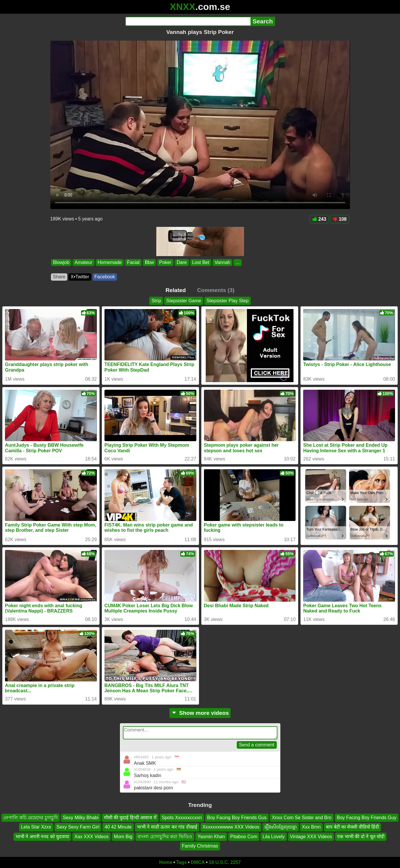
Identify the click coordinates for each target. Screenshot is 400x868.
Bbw (149, 262)
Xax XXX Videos (91, 836)
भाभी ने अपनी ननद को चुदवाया (42, 836)
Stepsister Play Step (227, 301)
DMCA (198, 862)
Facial (133, 262)
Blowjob (61, 262)
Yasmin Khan (211, 836)
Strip (156, 301)
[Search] (188, 21)
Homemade (110, 262)
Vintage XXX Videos (311, 836)
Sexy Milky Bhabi (81, 818)
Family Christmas (200, 846)
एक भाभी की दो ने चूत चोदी (361, 836)
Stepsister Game (184, 301)
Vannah (222, 262)
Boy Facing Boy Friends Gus (237, 818)
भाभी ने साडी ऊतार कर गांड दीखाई (167, 827)
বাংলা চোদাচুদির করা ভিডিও (165, 836)
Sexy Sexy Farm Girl (78, 827)
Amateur (83, 262)
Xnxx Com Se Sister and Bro (302, 818)
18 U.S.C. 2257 (225, 862)
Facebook (105, 277)
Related (176, 290)
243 (319, 219)
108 (340, 219)
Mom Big (123, 836)
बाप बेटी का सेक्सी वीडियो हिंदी (352, 827)
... (237, 262)
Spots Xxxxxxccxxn (182, 818)
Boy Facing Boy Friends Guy (367, 818)
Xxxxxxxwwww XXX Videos (231, 827)
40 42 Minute (118, 827)
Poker (165, 262)
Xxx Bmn (311, 827)
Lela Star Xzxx (36, 827)
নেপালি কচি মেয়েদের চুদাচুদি (30, 818)
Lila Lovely (274, 836)
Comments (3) (216, 290)
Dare (182, 262)
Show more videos (200, 713)
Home (166, 862)
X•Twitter (80, 277)
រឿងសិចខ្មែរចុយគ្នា (281, 827)
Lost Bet (201, 262)
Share (59, 277)
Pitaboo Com (244, 836)
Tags (181, 862)
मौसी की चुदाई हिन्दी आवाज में (130, 818)
